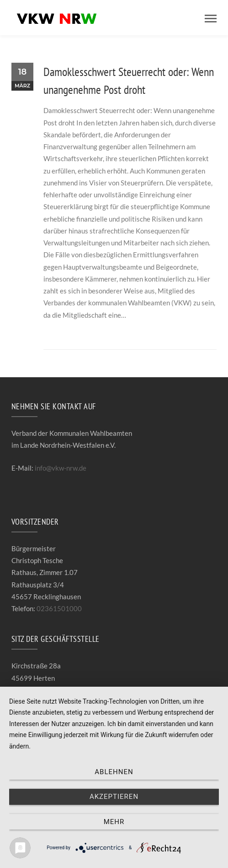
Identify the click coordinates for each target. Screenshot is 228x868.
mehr (114, 822)
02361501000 (59, 608)
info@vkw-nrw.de (61, 468)
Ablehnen (114, 772)
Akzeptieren (114, 797)
